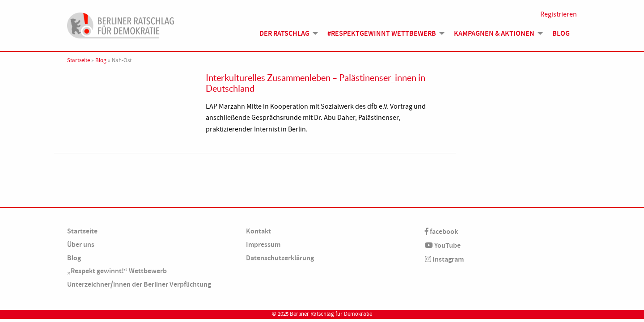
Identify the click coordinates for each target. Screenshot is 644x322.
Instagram (444, 259)
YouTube (443, 245)
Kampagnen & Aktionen (494, 33)
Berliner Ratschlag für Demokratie (331, 314)
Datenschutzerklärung (280, 258)
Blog (561, 33)
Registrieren (559, 14)
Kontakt (258, 231)
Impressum (263, 244)
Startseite (78, 60)
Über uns (81, 244)
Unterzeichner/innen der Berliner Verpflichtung (139, 284)
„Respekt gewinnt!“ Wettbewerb (117, 271)
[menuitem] (286, 34)
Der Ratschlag (284, 33)
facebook (441, 231)
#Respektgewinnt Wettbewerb (382, 33)
